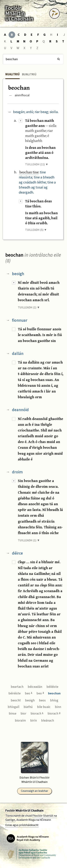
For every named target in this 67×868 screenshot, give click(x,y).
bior (23, 713)
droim (17, 472)
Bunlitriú (29, 74)
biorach (37, 713)
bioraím (20, 720)
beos (42, 700)
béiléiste (52, 687)
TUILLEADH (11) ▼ (37, 164)
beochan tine (29, 172)
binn (58, 707)
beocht (16, 700)
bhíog (54, 700)
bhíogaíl (13, 707)
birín (33, 720)
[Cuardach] (33, 59)
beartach (17, 687)
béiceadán (35, 687)
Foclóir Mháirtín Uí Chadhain (24, 811)
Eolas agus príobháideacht (22, 825)
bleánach (48, 720)
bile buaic (44, 707)
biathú (28, 707)
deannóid (20, 410)
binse (13, 713)
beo (28, 693)
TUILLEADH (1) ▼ (29, 307)
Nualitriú (13, 74)
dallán (18, 354)
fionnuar (20, 320)
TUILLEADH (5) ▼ (36, 230)
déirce (17, 553)
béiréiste (14, 693)
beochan (54, 693)
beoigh (18, 274)
